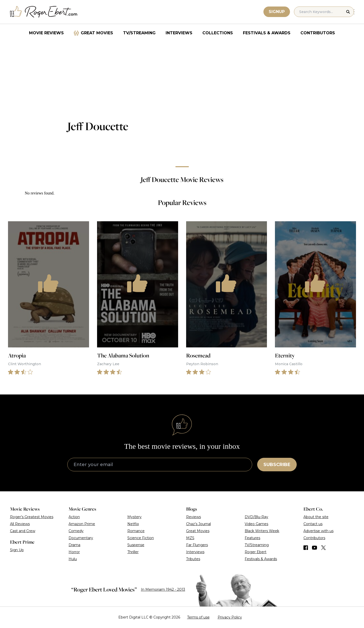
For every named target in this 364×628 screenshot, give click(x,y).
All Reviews (20, 524)
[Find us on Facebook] (306, 548)
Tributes (193, 559)
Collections (218, 33)
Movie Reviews (46, 33)
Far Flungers (197, 545)
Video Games (256, 524)
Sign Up (17, 550)
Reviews (194, 517)
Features (252, 538)
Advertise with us (318, 531)
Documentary (81, 538)
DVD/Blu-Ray (256, 517)
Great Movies (97, 33)
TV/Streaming (139, 33)
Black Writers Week (262, 531)
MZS (190, 538)
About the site (316, 517)
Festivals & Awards (267, 33)
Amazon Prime (82, 524)
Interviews (179, 33)
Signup (277, 12)
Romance (136, 531)
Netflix (133, 524)
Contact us (313, 524)
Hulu (73, 559)
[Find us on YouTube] (315, 548)
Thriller (133, 552)
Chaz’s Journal (199, 524)
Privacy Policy (230, 617)
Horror (74, 552)
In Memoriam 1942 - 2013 (163, 589)
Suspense (136, 545)
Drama (74, 545)
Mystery (134, 517)
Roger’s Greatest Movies (32, 517)
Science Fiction (141, 538)
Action (74, 517)
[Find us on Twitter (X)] (323, 548)
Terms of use (198, 617)
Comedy (76, 531)
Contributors (318, 33)
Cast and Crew (23, 531)
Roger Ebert (256, 552)
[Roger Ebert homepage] (44, 12)
